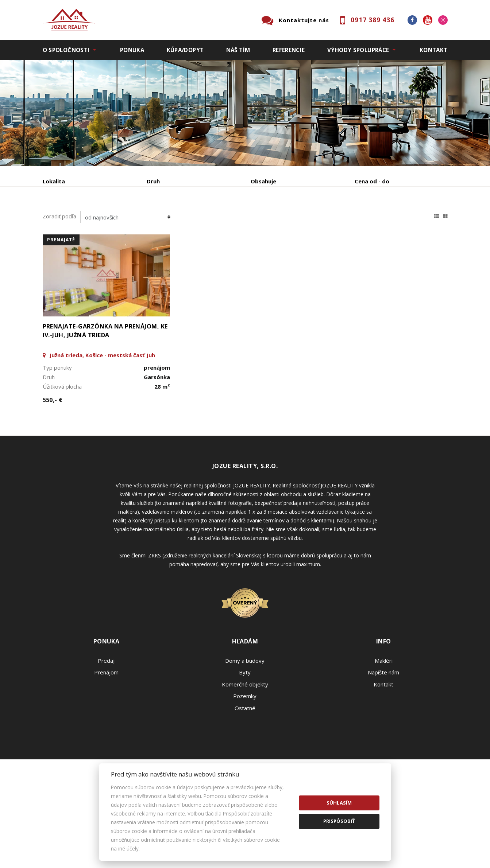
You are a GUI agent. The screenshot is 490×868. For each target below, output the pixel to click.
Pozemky (245, 751)
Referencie (289, 50)
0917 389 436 (373, 20)
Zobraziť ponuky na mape (297, 219)
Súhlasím (339, 803)
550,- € (53, 455)
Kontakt (434, 50)
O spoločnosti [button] (66, 50)
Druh (153, 181)
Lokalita (54, 181)
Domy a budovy (245, 716)
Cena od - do (372, 181)
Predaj (65, 219)
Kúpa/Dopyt (185, 50)
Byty (245, 728)
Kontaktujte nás (304, 20)
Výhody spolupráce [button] (358, 50)
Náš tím (238, 50)
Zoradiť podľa (59, 272)
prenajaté (61, 295)
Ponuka (132, 50)
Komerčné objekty (245, 740)
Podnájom (196, 219)
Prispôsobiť (339, 821)
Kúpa (152, 219)
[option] (245, 113)
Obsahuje (263, 181)
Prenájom (110, 219)
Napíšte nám (383, 728)
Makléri (384, 716)
